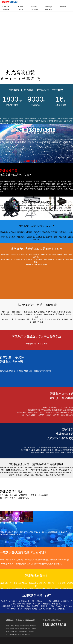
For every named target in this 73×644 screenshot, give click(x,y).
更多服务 (49, 10)
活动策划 (20, 10)
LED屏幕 (20, 7)
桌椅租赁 (49, 7)
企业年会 (34, 10)
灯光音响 (6, 7)
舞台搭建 (34, 7)
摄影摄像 (6, 10)
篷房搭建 (63, 7)
